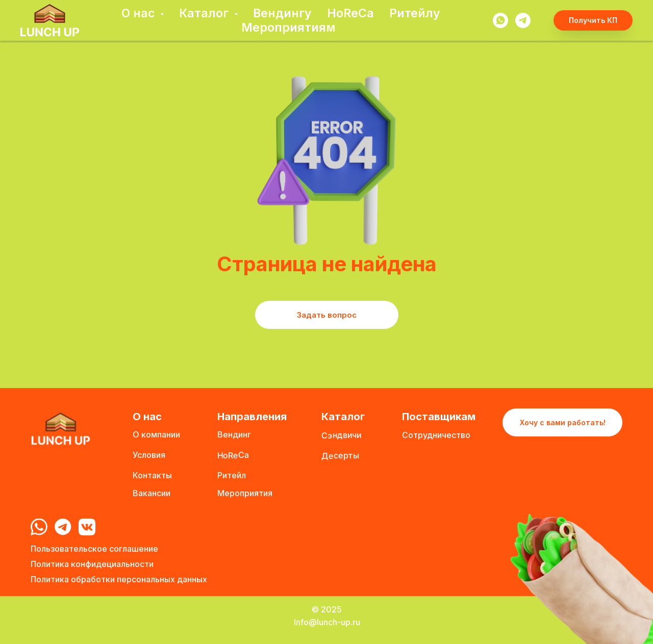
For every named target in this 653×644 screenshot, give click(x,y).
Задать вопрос (327, 315)
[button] (593, 20)
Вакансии (152, 493)
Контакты (152, 475)
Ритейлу (415, 13)
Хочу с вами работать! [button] (563, 422)
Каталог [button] (205, 13)
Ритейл (232, 475)
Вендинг (234, 434)
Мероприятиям (288, 28)
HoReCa (350, 13)
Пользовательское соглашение (94, 549)
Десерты (340, 455)
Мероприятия (245, 493)
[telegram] (523, 20)
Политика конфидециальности (92, 564)
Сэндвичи (341, 435)
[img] (39, 527)
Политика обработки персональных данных (119, 579)
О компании (156, 434)
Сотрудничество (436, 435)
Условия (149, 455)
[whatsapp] (500, 20)
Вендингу (282, 13)
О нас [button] (140, 13)
